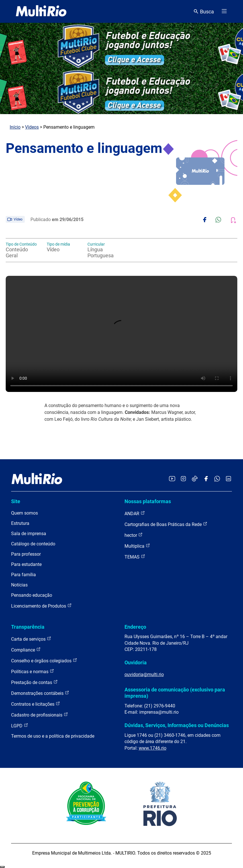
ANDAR (135, 513)
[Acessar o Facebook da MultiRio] (206, 479)
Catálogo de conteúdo (33, 544)
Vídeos (32, 127)
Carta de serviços (31, 639)
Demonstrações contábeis (40, 693)
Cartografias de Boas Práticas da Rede (166, 524)
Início (15, 127)
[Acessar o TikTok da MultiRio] (195, 479)
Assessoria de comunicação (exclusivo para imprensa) (175, 693)
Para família (24, 575)
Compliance (26, 650)
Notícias (19, 585)
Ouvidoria (136, 662)
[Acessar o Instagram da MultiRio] (183, 479)
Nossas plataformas (148, 501)
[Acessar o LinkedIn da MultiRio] (228, 479)
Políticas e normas (33, 671)
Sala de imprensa (29, 534)
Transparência (28, 627)
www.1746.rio (153, 748)
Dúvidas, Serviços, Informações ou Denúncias (177, 725)
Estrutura (20, 523)
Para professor (26, 554)
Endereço (135, 627)
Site (16, 501)
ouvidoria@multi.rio (144, 674)
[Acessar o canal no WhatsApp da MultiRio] (217, 479)
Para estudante (26, 564)
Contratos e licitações (36, 704)
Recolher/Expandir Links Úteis (2, 867)
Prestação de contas (34, 682)
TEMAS (135, 557)
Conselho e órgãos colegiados (44, 660)
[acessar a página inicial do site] (41, 11)
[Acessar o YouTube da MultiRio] (172, 479)
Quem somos (24, 513)
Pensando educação (32, 595)
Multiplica (137, 546)
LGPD (20, 726)
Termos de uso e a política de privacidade (53, 736)
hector (134, 535)
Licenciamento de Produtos (41, 606)
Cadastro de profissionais (40, 715)
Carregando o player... (121, 334)
